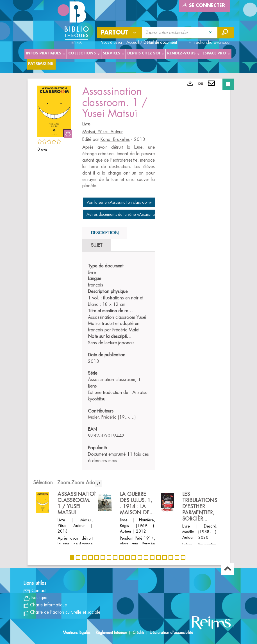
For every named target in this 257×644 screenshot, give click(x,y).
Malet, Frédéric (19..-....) (112, 417)
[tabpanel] (119, 364)
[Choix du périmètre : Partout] (120, 33)
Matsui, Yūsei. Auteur (103, 132)
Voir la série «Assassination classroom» (119, 202)
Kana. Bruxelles (115, 139)
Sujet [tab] (97, 245)
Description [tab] (105, 233)
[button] (54, 110)
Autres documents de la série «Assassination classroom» (134, 214)
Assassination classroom (112, 380)
